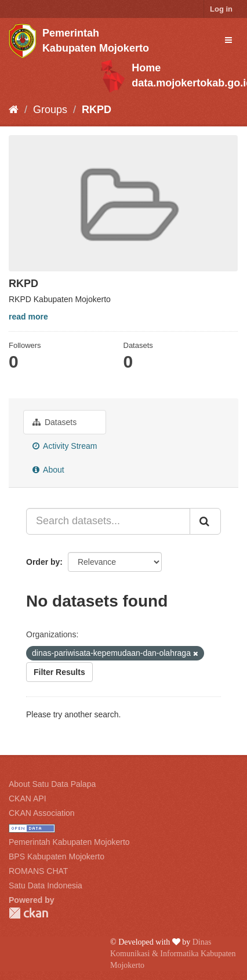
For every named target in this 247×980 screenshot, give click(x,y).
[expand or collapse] (228, 40)
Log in (221, 9)
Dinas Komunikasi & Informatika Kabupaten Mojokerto (173, 954)
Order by (43, 562)
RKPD (97, 110)
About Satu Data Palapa (52, 784)
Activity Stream (65, 446)
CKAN (28, 913)
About (48, 470)
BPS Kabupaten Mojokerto (57, 856)
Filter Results (59, 672)
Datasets (55, 422)
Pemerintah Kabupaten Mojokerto (69, 842)
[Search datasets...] (108, 521)
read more (28, 317)
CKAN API (28, 798)
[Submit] (205, 521)
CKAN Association (42, 813)
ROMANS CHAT (38, 871)
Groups (50, 110)
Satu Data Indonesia (46, 885)
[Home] (14, 110)
